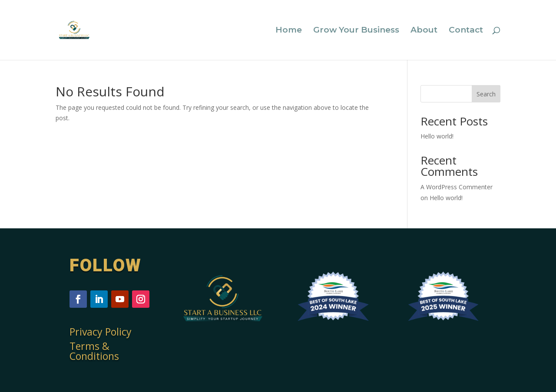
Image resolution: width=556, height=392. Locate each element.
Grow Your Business (356, 31)
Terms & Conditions (94, 351)
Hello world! (437, 136)
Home (289, 31)
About (424, 31)
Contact (466, 31)
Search (486, 94)
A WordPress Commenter (457, 187)
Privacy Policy (101, 332)
